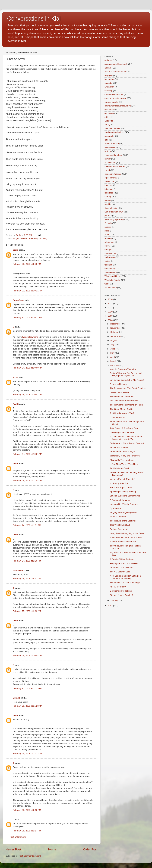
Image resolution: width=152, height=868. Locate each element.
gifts (106, 140)
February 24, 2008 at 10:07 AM (27, 395)
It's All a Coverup (118, 517)
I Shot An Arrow (117, 417)
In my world (110, 163)
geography (110, 136)
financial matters (112, 128)
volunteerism (111, 272)
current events (111, 102)
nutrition (108, 204)
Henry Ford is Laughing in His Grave (127, 533)
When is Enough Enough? (122, 479)
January (114, 600)
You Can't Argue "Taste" (121, 488)
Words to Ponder (112, 280)
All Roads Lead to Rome (121, 568)
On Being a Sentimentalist (122, 432)
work (107, 284)
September (116, 336)
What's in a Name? (119, 448)
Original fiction (20, 239)
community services (114, 94)
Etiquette (109, 121)
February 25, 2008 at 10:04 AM (27, 656)
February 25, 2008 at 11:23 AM (27, 688)
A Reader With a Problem (122, 559)
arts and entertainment (115, 72)
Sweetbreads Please (120, 392)
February (115, 365)
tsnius (107, 261)
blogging (109, 75)
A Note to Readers (119, 384)
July (113, 345)
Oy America (115, 508)
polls (107, 231)
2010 (111, 312)
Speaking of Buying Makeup (123, 492)
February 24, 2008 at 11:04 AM (27, 481)
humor (108, 159)
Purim (107, 235)
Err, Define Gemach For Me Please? (127, 380)
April (113, 357)
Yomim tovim (111, 288)
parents (108, 216)
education (109, 113)
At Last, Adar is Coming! (121, 595)
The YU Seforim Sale (120, 572)
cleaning (108, 91)
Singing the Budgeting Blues (123, 512)
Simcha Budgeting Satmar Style (125, 496)
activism (108, 60)
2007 (111, 606)
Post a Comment (18, 837)
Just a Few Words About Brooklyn (126, 537)
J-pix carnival (111, 178)
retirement (109, 242)
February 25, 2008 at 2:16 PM (27, 810)
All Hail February (118, 587)
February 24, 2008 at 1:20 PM (27, 561)
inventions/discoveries (115, 166)
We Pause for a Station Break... (125, 401)
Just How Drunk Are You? (122, 413)
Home (52, 849)
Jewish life (109, 181)
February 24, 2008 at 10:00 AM (27, 368)
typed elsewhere (30, 337)
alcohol (108, 68)
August (114, 340)
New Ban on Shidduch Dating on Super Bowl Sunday (125, 577)
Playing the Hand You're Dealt (124, 563)
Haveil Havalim (112, 144)
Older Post (90, 849)
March (114, 361)
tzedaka (108, 265)
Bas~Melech (19, 570)
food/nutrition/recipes (114, 132)
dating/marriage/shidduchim (118, 106)
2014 (111, 299)
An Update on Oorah (120, 468)
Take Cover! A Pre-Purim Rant (124, 428)
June (113, 349)
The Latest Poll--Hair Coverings (125, 583)
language (109, 193)
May (113, 353)
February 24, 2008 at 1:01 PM (27, 525)
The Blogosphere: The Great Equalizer (128, 388)
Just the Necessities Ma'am (123, 542)
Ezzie (16, 250)
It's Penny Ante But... (120, 483)
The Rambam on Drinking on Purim (127, 405)
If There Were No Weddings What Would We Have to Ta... (126, 438)
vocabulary (110, 269)
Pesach (108, 223)
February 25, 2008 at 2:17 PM (27, 831)
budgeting (109, 79)
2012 (111, 303)
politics (108, 227)
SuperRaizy (19, 300)
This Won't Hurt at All (120, 525)
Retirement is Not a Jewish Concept (127, 443)
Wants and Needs (113, 276)
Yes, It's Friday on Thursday (123, 369)
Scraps (16, 698)
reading (108, 238)
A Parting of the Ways (120, 500)
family (107, 125)
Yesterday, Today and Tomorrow (125, 456)
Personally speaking (37, 239)
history (108, 151)
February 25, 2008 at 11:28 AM (27, 706)
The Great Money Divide (121, 409)
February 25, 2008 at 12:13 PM (27, 754)
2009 (111, 316)
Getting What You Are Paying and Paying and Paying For (126, 374)
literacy (108, 197)
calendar (109, 83)
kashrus (108, 185)
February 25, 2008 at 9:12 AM (27, 611)
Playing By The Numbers (122, 460)
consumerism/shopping (116, 98)
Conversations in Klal (34, 19)
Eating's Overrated (119, 529)
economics (110, 110)
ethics (107, 117)
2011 (111, 308)
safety (107, 246)
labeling (108, 189)
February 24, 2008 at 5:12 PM (27, 579)
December (116, 324)
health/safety (111, 147)
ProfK (16, 404)
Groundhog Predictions (121, 591)
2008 (111, 320)
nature (108, 200)
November (116, 328)
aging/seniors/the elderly (116, 64)
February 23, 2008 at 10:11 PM (27, 291)
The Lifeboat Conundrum (122, 397)
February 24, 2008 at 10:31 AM (27, 454)
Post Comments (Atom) (30, 856)
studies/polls (110, 253)
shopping (109, 250)
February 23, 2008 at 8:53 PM (27, 264)
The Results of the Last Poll (123, 521)
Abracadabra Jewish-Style (122, 452)
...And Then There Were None (124, 464)
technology (110, 257)
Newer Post (13, 849)
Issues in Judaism (113, 174)
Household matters (113, 155)
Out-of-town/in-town (114, 212)
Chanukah (109, 87)
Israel (107, 170)
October (114, 332)
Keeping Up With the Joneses (124, 504)
